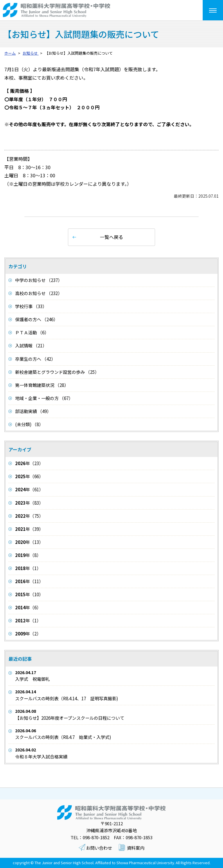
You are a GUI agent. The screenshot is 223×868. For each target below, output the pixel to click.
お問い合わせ (99, 848)
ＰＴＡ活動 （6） (32, 332)
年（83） (29, 503)
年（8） (28, 555)
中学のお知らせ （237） (39, 280)
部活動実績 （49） (33, 411)
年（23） (29, 463)
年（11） (29, 581)
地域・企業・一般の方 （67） (44, 398)
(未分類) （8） (29, 424)
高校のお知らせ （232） (39, 293)
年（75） (29, 516)
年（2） (28, 634)
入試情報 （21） (31, 345)
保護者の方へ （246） (36, 319)
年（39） (29, 529)
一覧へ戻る (111, 237)
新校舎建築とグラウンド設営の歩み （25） (57, 372)
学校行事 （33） (31, 306)
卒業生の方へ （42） (35, 359)
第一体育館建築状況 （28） (42, 385)
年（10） (29, 594)
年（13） (29, 542)
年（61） (29, 489)
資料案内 (136, 848)
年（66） (29, 476)
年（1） (28, 568)
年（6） (28, 607)
